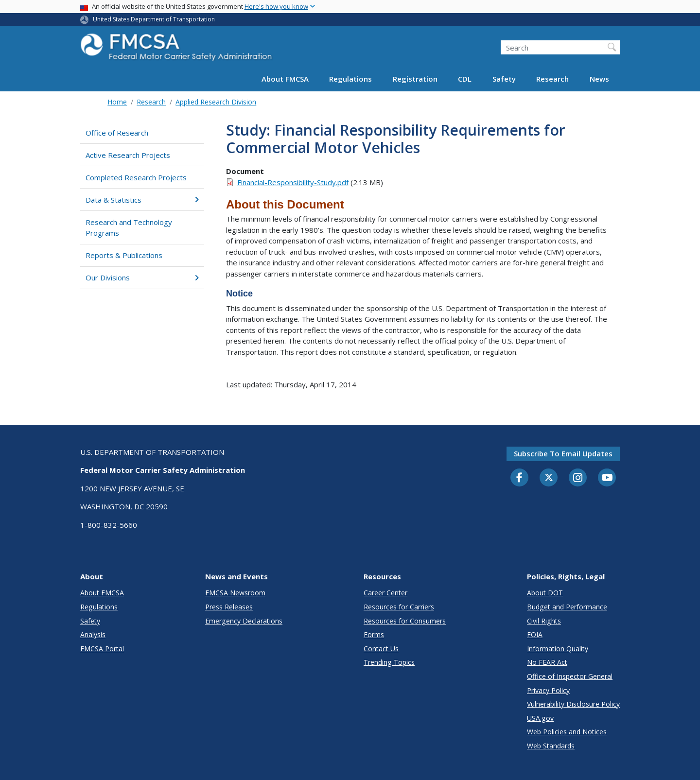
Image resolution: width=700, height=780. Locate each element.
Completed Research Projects (136, 177)
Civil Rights (544, 621)
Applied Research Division (216, 102)
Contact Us (381, 649)
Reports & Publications (124, 255)
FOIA (535, 634)
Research (552, 79)
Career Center (385, 593)
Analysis (93, 634)
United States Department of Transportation (154, 19)
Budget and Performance (567, 607)
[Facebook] (520, 478)
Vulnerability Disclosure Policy (573, 704)
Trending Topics (389, 662)
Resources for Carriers (399, 607)
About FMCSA (285, 79)
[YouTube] (607, 478)
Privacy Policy (548, 690)
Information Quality (558, 649)
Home (117, 102)
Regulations (350, 79)
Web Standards (551, 746)
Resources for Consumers (405, 621)
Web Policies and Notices (567, 732)
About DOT (545, 593)
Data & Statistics (142, 200)
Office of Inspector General (570, 676)
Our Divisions (142, 277)
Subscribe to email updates (563, 453)
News (599, 79)
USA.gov (540, 718)
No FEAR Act (547, 662)
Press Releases (229, 607)
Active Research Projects (128, 155)
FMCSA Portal (102, 649)
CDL (465, 79)
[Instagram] (578, 479)
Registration (415, 79)
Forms (374, 634)
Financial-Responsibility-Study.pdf (293, 182)
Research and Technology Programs (129, 228)
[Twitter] (549, 478)
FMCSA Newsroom (235, 593)
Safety (504, 79)
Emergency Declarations (244, 621)
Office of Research (117, 133)
